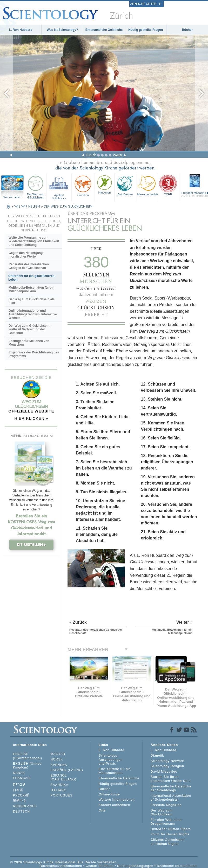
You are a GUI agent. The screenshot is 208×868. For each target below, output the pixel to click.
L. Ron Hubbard (21, 30)
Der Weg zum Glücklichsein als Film (32, 301)
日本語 (18, 790)
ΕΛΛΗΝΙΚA (60, 785)
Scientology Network (167, 761)
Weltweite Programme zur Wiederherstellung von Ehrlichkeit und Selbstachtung (34, 241)
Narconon (105, 184)
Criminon (83, 185)
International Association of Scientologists (171, 798)
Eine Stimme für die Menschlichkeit (115, 771)
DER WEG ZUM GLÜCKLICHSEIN (68, 206)
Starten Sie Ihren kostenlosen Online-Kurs (171, 779)
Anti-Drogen (125, 185)
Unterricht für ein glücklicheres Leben (31, 278)
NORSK (57, 759)
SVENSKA (59, 765)
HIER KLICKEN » (31, 418)
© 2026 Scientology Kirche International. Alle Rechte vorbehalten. (64, 862)
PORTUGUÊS (62, 795)
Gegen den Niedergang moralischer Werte (26, 255)
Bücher (187, 30)
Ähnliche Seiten (145, 4)
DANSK (19, 773)
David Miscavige (164, 772)
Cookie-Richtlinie (100, 866)
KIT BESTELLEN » (31, 545)
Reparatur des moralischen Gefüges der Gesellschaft (29, 266)
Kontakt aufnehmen (114, 805)
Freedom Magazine (166, 805)
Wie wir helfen (12, 197)
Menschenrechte (147, 185)
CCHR (168, 185)
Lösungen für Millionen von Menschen (29, 343)
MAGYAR (58, 754)
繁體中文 (20, 801)
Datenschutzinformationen (61, 866)
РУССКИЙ (21, 795)
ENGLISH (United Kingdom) (27, 766)
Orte (102, 810)
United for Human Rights (171, 829)
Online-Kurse (109, 794)
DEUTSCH (21, 812)
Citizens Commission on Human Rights (168, 842)
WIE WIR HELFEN (28, 206)
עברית (19, 784)
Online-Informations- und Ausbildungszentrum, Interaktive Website (33, 314)
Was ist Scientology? (62, 30)
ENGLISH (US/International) (28, 756)
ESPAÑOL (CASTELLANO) (63, 778)
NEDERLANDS (25, 806)
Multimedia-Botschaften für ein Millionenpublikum (31, 289)
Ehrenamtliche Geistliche (104, 30)
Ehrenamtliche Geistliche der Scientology (171, 788)
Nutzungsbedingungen (135, 866)
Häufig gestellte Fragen (146, 30)
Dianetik (157, 756)
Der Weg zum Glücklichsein (36, 187)
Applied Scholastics (59, 187)
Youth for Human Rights (170, 834)
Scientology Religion (167, 766)
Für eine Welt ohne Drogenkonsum (166, 822)
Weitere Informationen (117, 800)
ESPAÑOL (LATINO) (67, 770)
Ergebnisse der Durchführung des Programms (34, 354)
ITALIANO (59, 790)
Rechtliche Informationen (177, 866)
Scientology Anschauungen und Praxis (111, 760)
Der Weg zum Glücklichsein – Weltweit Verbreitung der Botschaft (30, 329)
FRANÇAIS (22, 778)
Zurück (91, 155)
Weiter (118, 155)
